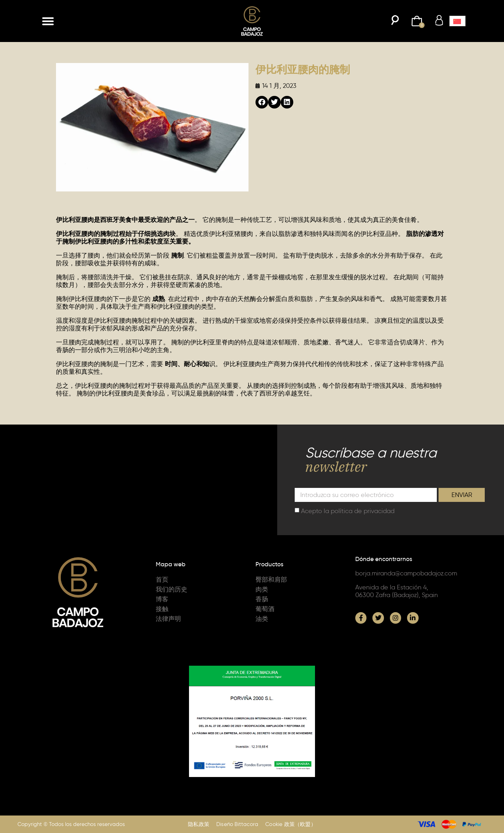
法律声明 (168, 619)
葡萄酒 (265, 609)
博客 (162, 599)
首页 (162, 580)
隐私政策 (199, 824)
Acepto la (348, 511)
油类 (262, 619)
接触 (162, 609)
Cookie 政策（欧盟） (291, 824)
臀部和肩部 (271, 580)
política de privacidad (363, 511)
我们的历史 (171, 589)
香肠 (262, 599)
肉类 (262, 589)
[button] (48, 21)
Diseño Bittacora (237, 824)
